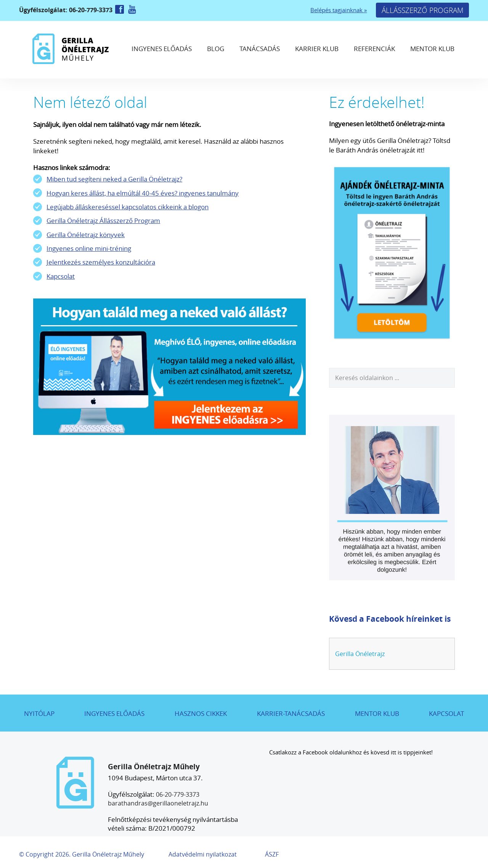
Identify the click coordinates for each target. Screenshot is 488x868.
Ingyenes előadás (162, 49)
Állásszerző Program (422, 10)
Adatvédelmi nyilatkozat (203, 854)
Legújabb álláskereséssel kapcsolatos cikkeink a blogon (128, 207)
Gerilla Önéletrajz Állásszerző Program (103, 221)
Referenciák (374, 49)
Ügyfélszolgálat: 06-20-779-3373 (67, 10)
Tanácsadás (260, 49)
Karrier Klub (317, 49)
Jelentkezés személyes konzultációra (101, 262)
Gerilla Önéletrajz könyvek (86, 235)
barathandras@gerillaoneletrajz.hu (158, 803)
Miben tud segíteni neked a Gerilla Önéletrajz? (114, 179)
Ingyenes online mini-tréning (89, 248)
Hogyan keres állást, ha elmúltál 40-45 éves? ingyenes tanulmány (143, 193)
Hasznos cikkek (201, 713)
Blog (216, 49)
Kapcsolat (61, 276)
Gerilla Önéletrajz (360, 654)
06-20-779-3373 (178, 794)
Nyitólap (39, 713)
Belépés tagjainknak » (339, 10)
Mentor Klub (432, 49)
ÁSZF (272, 854)
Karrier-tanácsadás (291, 713)
